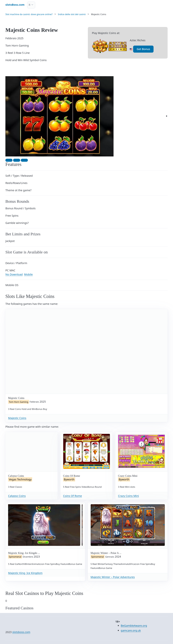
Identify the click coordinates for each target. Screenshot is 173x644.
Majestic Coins (17, 418)
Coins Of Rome (73, 496)
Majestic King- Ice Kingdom (25, 573)
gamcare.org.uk (131, 630)
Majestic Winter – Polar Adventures (113, 577)
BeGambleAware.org (134, 626)
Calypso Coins (17, 496)
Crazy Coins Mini (128, 496)
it (29, 5)
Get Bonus (143, 49)
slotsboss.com (21, 632)
